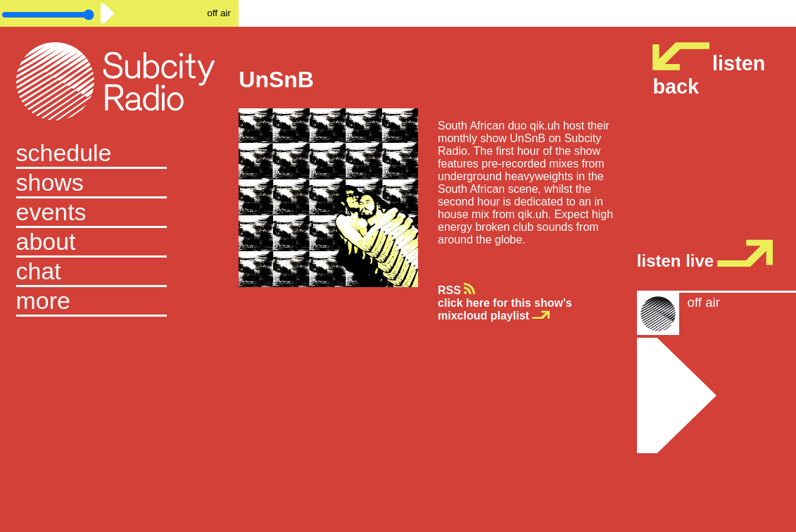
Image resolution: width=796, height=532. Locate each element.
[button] (120, 302)
